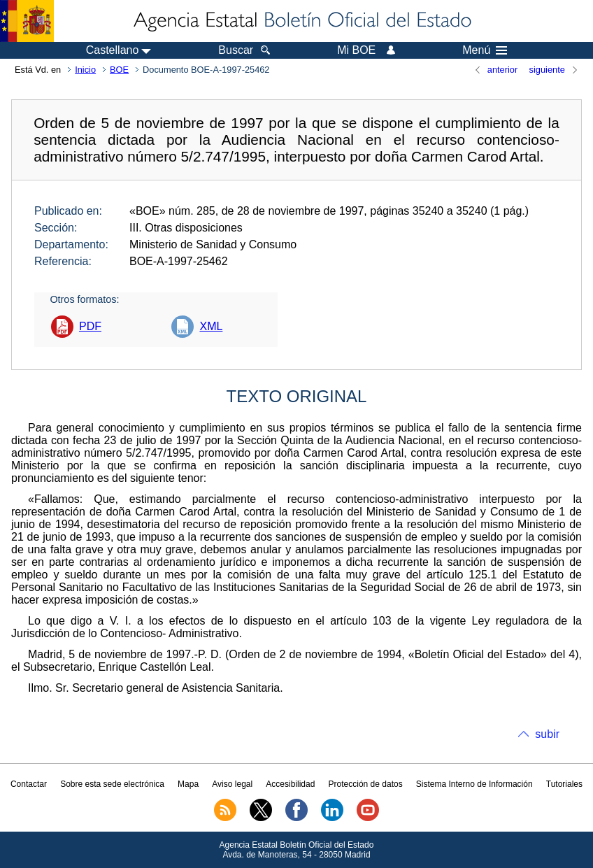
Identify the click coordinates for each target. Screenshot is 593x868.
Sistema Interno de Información (474, 784)
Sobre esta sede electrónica (112, 784)
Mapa (188, 784)
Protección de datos (366, 784)
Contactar (29, 784)
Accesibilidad (290, 784)
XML (211, 326)
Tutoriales (564, 784)
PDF (90, 326)
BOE (119, 70)
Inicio (85, 70)
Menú (485, 50)
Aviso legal (232, 784)
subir (547, 734)
